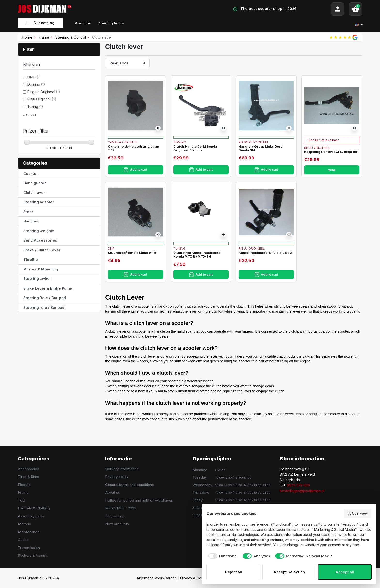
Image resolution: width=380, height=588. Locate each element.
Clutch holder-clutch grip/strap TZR (133, 148)
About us (113, 492)
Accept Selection (289, 572)
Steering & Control (71, 37)
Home (27, 37)
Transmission (29, 548)
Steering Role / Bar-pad (45, 298)
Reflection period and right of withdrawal (139, 500)
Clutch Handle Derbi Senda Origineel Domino (195, 148)
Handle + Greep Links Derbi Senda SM (261, 148)
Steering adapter (39, 202)
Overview (358, 513)
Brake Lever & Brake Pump (48, 288)
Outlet (23, 540)
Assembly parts (31, 516)
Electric (24, 485)
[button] (356, 9)
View (332, 170)
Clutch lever (34, 193)
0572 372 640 (298, 485)
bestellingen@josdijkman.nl (302, 491)
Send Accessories (40, 240)
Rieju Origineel (42, 99)
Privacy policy (117, 477)
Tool (22, 500)
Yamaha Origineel (123, 142)
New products (117, 524)
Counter (31, 173)
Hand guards (35, 183)
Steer (28, 212)
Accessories (28, 469)
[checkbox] (222, 556)
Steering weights (39, 231)
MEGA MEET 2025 (121, 508)
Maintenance (29, 532)
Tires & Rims (28, 477)
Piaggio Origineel (44, 92)
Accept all (345, 572)
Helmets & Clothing (34, 508)
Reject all (234, 572)
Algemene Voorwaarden (157, 578)
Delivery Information (122, 469)
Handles (31, 221)
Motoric (24, 524)
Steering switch (37, 279)
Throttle (31, 259)
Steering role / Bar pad (44, 307)
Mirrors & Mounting (41, 269)
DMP (34, 77)
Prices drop (115, 516)
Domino (36, 84)
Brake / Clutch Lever (42, 250)
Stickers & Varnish (33, 555)
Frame (44, 37)
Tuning (35, 107)
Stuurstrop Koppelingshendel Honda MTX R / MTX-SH (197, 254)
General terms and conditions (130, 485)
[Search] (137, 9)
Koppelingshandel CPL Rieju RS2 (265, 253)
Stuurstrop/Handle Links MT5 (132, 253)
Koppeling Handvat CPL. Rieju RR (331, 152)
